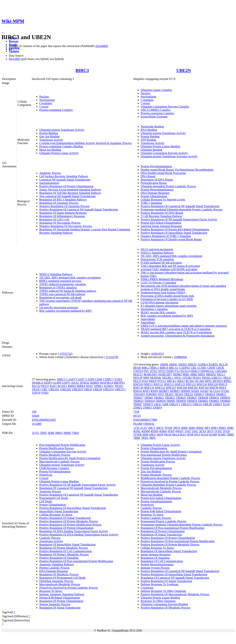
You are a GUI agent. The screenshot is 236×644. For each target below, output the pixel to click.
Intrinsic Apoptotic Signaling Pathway (62, 594)
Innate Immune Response (156, 554)
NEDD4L (156, 378)
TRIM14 (210, 394)
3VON (168, 428)
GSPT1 (66, 383)
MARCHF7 (165, 374)
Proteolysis (46, 475)
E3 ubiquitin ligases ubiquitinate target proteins (169, 306)
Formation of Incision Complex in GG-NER (167, 299)
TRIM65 (214, 401)
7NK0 (75, 433)
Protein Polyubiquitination (156, 166)
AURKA (203, 364)
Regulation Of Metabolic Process (59, 574)
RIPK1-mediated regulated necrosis (60, 281)
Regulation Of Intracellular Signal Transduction (67, 544)
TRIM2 (149, 398)
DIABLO (37, 383)
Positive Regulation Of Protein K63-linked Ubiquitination (175, 229)
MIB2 (194, 374)
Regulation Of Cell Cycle (54, 219)
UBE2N (184, 70)
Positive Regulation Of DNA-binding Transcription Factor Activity (79, 535)
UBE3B (207, 404)
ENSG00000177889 (145, 420)
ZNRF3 (148, 408)
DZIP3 (48, 383)
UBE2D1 (54, 389)
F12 (177, 371)
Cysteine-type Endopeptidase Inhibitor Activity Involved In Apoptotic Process (85, 143)
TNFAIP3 (139, 394)
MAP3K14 (106, 383)
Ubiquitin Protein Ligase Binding (160, 146)
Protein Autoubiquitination (156, 501)
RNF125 (191, 384)
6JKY (153, 435)
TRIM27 (192, 398)
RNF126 (202, 384)
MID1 (202, 374)
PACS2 (36, 386)
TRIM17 (138, 398)
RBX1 (181, 381)
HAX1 (75, 383)
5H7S (210, 431)
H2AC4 (185, 371)
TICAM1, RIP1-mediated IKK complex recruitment (70, 278)
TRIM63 (203, 401)
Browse (13, 41)
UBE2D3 (77, 389)
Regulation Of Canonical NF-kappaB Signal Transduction (73, 488)
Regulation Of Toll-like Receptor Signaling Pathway (70, 193)
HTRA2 (85, 383)
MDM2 (177, 374)
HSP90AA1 (208, 371)
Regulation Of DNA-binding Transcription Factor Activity (74, 531)
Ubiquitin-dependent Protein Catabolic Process (168, 186)
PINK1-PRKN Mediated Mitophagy (162, 279)
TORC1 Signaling (151, 203)
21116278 (111, 357)
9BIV (153, 438)
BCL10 (223, 364)
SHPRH (185, 391)
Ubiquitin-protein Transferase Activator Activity (169, 156)
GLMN (57, 383)
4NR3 (214, 428)
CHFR (211, 368)
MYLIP (138, 378)
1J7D (136, 428)
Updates (14, 51)
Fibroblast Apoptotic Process (56, 581)
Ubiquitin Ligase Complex (156, 90)
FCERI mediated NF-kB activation (161, 263)
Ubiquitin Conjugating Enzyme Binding (164, 604)
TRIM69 (225, 401)
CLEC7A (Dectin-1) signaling (158, 283)
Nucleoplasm (47, 100)
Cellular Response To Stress (56, 515)
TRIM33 (138, 401)
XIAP (226, 404)
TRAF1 (119, 386)
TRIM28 (203, 398)
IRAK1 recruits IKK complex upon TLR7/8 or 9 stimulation (176, 332)
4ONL (137, 431)
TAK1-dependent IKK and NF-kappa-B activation (170, 266)
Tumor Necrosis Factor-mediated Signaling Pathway (70, 190)
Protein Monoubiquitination (157, 190)
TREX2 (189, 394)
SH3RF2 (175, 391)
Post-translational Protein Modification (62, 445)
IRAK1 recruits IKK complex (158, 312)
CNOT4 (138, 371)
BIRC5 (61, 379)
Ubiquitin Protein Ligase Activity (59, 153)
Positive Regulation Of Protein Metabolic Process (69, 521)
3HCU (160, 428)
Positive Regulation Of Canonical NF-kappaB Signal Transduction (79, 209)
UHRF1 (217, 404)
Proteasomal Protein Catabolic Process (164, 521)
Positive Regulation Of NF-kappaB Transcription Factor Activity (179, 219)
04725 (137, 416)
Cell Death (46, 501)
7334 (136, 412)
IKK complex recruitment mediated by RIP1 (66, 311)
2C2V (144, 428)
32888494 (180, 357)
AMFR (164, 364)
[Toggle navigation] (3, 33)
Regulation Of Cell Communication (162, 561)
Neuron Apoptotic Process (55, 604)
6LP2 (183, 435)
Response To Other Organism (158, 601)
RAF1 (53, 386)
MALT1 (138, 374)
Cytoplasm (46, 103)
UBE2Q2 (108, 389)
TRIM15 (221, 394)
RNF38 (214, 388)
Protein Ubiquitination (154, 196)
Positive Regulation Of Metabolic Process (165, 608)
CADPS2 (185, 368)
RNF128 (213, 384)
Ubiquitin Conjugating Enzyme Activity (164, 153)
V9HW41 (149, 424)
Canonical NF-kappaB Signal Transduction (65, 180)
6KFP (160, 435)
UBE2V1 (120, 389)
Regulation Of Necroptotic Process (60, 223)
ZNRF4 (157, 408)
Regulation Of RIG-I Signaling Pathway (63, 200)
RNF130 (138, 388)
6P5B (190, 435)
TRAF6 (179, 394)
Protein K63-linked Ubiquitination (161, 223)
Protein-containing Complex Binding (61, 146)
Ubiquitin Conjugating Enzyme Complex (165, 107)
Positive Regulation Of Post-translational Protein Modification (76, 561)
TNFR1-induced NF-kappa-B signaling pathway (68, 291)
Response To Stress (51, 591)
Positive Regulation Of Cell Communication (65, 551)
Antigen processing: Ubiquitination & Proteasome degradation (178, 336)
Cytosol (44, 107)
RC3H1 (190, 381)
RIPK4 (81, 386)
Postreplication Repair (154, 183)
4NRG (222, 428)
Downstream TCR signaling (157, 259)
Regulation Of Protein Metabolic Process (64, 548)
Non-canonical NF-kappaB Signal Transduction (67, 196)
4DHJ (192, 428)
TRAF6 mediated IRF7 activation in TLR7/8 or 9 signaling (176, 329)
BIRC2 (146, 368)
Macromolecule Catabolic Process (59, 461)
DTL (146, 371)
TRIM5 (171, 401)
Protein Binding (49, 133)
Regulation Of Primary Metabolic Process (64, 554)
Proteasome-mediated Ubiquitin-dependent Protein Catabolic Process (182, 209)
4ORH (163, 431)
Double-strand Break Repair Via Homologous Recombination (177, 170)
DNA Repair (148, 176)
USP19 (36, 393)
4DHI (184, 428)
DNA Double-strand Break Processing (163, 173)
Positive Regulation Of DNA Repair (162, 213)
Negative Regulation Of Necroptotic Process (66, 226)
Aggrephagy (148, 319)
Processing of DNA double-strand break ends (167, 296)
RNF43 (138, 391)
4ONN (154, 431)
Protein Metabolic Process (55, 455)
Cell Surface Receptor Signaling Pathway (64, 176)
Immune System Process (155, 568)
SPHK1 (99, 386)
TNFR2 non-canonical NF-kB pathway (62, 294)
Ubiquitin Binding (151, 150)
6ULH (205, 435)
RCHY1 (62, 386)
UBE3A (197, 404)
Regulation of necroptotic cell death (60, 297)
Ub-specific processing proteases (59, 307)
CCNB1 (202, 368)
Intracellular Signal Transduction (59, 511)
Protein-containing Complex (56, 110)
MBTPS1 (119, 383)
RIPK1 (228, 381)
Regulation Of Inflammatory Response (62, 216)
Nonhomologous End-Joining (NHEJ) (163, 292)
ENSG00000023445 (44, 420)
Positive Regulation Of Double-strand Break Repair (171, 239)
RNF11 (149, 384)
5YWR (137, 435)
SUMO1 (109, 386)
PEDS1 (197, 378)
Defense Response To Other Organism (163, 591)
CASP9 (90, 379)
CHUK (220, 368)
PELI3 (137, 381)
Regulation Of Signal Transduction (60, 608)
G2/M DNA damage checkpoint (159, 302)
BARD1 (214, 364)
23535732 (66, 354)
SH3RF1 (164, 391)
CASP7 (80, 379)
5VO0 (226, 431)
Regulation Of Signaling (155, 558)
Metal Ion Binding (50, 150)
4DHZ (200, 428)
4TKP (171, 431)
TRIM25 (181, 398)
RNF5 (146, 391)
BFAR (137, 368)
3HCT (152, 428)
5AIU (195, 431)
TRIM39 (160, 401)
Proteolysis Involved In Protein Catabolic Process (69, 588)
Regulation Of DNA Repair (157, 180)
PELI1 (45, 386)
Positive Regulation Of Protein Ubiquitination (66, 186)
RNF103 (138, 384)
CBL (194, 368)
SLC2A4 (214, 391)
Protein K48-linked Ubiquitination (60, 598)
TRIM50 (181, 401)
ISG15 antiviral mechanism (157, 249)
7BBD (230, 435)
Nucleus (44, 97)
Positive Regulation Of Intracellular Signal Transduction (174, 233)
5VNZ (218, 431)
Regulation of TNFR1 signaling (58, 288)
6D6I (145, 435)
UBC (45, 389)
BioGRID (15, 59)
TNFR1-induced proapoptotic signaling (63, 284)
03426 (36, 416)
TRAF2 (36, 389)
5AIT (188, 431)
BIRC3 (82, 70)
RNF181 (193, 388)
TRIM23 (170, 398)
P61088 (138, 424)
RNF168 (182, 388)
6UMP (213, 435)
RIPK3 (72, 386)
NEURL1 (168, 378)
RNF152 (160, 388)
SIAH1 (195, 391)
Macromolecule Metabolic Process (60, 584)
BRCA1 (173, 368)
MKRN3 (211, 374)
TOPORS (151, 394)
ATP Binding (148, 140)
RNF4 (223, 388)
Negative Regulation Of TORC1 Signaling (166, 236)
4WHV (179, 431)
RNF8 (154, 391)
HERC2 (195, 371)
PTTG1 (162, 381)
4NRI (230, 428)
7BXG (145, 438)
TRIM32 (225, 398)
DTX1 (154, 371)
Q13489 (37, 424)
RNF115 (169, 384)
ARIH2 (182, 364)
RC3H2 (200, 381)
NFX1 (178, 378)
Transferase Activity (51, 140)
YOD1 (45, 393)
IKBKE (95, 383)
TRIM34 (149, 401)
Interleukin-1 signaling (154, 309)
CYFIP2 (117, 379)
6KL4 (176, 435)
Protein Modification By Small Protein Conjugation (70, 458)
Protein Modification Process (57, 448)
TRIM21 (159, 398)
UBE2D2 (66, 389)
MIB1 (186, 374)
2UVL (36, 433)
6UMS (222, 435)
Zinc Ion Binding (49, 136)
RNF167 (171, 388)
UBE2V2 (186, 404)
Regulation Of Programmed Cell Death (62, 578)
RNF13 (223, 384)
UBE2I (88, 389)
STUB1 (225, 391)
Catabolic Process (50, 538)
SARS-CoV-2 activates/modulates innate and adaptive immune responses (184, 326)
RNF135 (149, 388)
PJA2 (145, 381)
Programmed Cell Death (54, 498)
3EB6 (51, 433)
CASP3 (71, 379)
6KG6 (168, 435)
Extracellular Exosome (154, 116)
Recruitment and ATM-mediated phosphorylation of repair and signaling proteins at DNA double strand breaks (183, 288)
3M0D (67, 433)
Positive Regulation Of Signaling (59, 558)
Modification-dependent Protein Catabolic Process (170, 478)
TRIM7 (138, 404)
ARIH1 (173, 364)
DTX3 (162, 371)
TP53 (161, 394)
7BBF (137, 438)
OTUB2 (187, 378)
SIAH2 (204, 391)
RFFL (209, 381)
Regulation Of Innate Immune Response (63, 213)
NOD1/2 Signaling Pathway (56, 274)
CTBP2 (107, 379)
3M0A (59, 433)
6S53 (197, 435)
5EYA (202, 431)
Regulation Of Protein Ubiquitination (61, 601)
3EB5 (43, 433)
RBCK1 (172, 381)
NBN (146, 378)
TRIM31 (214, 398)
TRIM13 (199, 394)
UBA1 (158, 404)
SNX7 (90, 386)
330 (34, 412)
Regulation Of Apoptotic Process (59, 203)
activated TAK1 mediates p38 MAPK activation (169, 269)
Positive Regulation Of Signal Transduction (65, 518)
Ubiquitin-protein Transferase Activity (62, 130)
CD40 (99, 379)
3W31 (177, 428)
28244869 (101, 46)
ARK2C (192, 364)
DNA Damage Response (155, 193)
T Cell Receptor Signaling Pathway (162, 216)
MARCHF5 (151, 374)
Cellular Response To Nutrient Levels (163, 200)
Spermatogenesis (49, 183)
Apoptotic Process (50, 173)
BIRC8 (164, 368)
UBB (165, 404)
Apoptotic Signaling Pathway (57, 564)
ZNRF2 (138, 408)
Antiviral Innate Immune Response (161, 226)
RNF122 (180, 384)
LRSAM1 (221, 371)
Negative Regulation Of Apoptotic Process (64, 206)
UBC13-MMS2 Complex (156, 110)
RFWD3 (218, 381)
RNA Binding (149, 130)
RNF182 (204, 388)
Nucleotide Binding (152, 126)
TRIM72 (148, 404)
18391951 (157, 354)
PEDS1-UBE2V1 (212, 378)
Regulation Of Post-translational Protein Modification (172, 528)
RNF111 (158, 384)
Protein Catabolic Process (54, 568)
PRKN (153, 381)
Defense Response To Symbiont (159, 584)
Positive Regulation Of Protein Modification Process (70, 525)
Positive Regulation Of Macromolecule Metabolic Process (175, 594)
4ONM (146, 431)
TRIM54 (192, 401)
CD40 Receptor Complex (54, 468)
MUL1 (221, 374)
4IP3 (207, 428)
